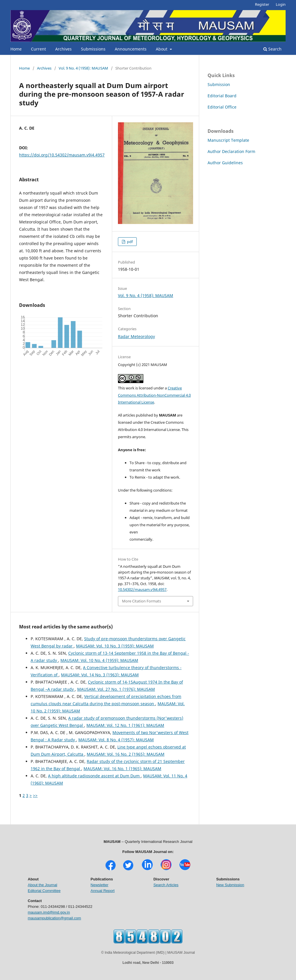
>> (35, 795)
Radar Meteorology (136, 336)
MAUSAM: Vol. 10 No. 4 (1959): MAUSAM (99, 660)
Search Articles (166, 885)
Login (281, 4)
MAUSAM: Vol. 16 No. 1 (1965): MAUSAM (122, 769)
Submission (219, 84)
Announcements (131, 49)
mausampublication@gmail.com (54, 918)
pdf (129, 242)
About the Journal (42, 885)
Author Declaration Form (231, 151)
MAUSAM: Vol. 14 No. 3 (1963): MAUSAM (100, 675)
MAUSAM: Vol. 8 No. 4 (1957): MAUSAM (116, 740)
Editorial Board (222, 96)
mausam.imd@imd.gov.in (49, 912)
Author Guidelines (225, 163)
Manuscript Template (228, 140)
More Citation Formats (141, 601)
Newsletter (99, 885)
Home (16, 49)
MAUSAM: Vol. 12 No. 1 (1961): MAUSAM (125, 725)
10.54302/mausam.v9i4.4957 (142, 589)
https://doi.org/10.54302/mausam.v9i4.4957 (62, 155)
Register (262, 4)
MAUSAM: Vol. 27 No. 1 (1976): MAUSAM (116, 689)
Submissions (93, 49)
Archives (63, 49)
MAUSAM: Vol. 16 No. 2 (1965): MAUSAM (126, 754)
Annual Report (102, 891)
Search (272, 49)
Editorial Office (222, 107)
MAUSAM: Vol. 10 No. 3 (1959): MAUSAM (115, 646)
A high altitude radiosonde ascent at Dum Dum (94, 776)
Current (38, 49)
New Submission (230, 885)
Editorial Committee (44, 891)
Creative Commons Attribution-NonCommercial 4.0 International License (154, 395)
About (162, 49)
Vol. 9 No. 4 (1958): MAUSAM (83, 68)
